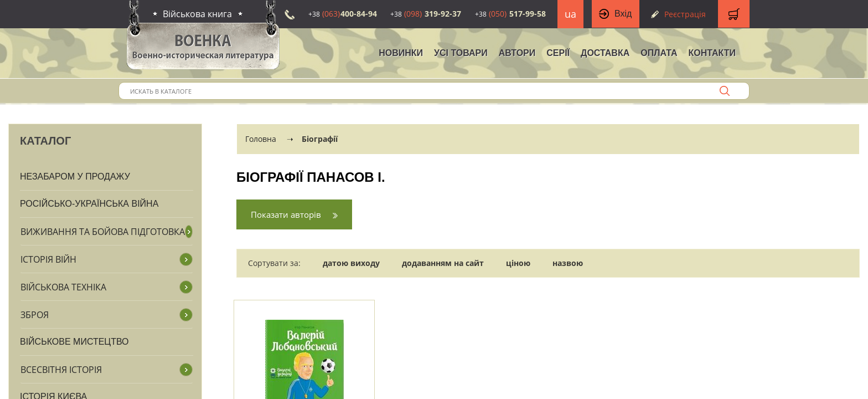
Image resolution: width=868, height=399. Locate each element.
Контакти (712, 53)
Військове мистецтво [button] (74, 342)
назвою (568, 263)
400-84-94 (343, 14)
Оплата (659, 53)
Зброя (35, 315)
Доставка (605, 53)
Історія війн (48, 259)
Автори (517, 53)
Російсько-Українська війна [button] (89, 204)
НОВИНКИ (401, 53)
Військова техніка (63, 287)
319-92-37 (426, 14)
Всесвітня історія (61, 370)
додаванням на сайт (443, 263)
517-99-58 (510, 14)
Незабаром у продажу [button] (75, 177)
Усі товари (461, 53)
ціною (518, 263)
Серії (558, 53)
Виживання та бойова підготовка (103, 232)
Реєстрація (685, 14)
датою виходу (351, 263)
